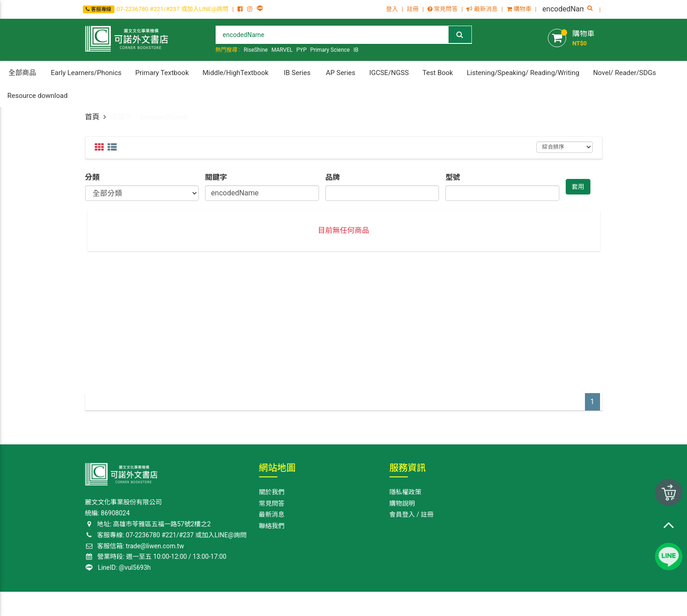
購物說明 (402, 503)
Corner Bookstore (108, 603)
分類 (92, 177)
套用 (578, 187)
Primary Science (330, 50)
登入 (392, 9)
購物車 (519, 9)
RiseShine (256, 50)
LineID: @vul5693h (118, 567)
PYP (301, 50)
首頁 (92, 117)
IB (356, 50)
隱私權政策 (406, 492)
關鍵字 (216, 177)
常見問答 (443, 9)
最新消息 (482, 9)
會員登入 (402, 514)
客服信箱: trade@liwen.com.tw (135, 546)
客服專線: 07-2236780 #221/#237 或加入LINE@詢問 (166, 535)
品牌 (333, 177)
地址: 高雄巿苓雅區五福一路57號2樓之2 (148, 524)
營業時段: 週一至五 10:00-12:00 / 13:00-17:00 (156, 557)
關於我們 (272, 492)
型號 (453, 177)
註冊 (413, 9)
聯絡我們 (272, 526)
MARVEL (282, 50)
